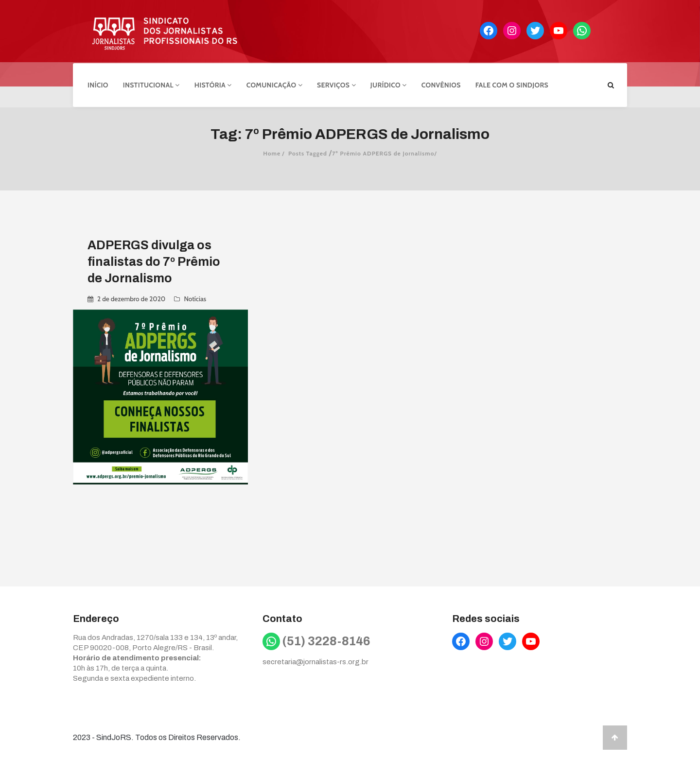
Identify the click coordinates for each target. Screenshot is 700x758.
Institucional (151, 84)
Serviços (336, 84)
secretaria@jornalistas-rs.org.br (315, 660)
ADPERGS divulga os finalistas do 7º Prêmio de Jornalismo (154, 260)
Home (272, 152)
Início (98, 84)
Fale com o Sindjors (512, 84)
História (213, 84)
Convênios (441, 84)
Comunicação (274, 84)
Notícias (195, 297)
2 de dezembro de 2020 (131, 297)
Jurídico (389, 84)
